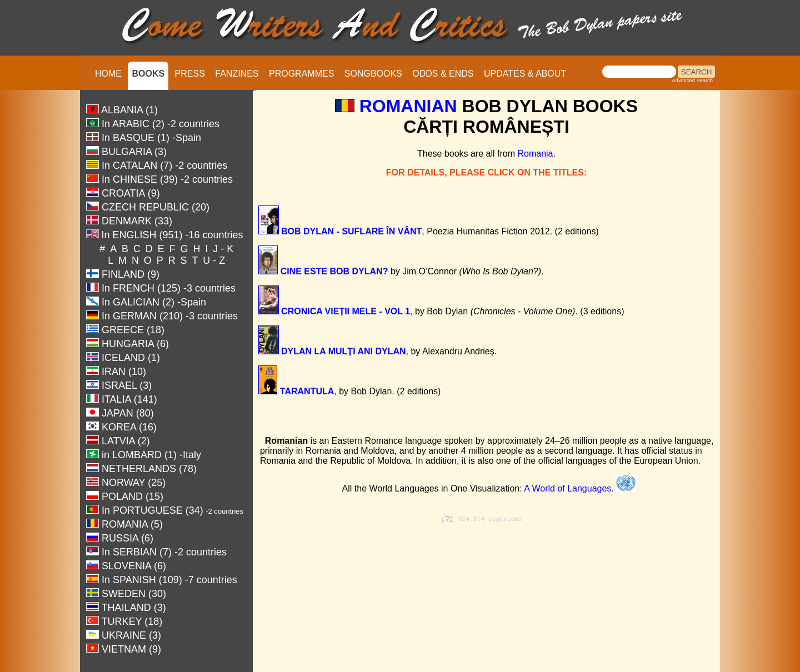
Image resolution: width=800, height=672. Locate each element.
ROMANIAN (408, 106)
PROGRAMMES (301, 74)
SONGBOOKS (373, 74)
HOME (108, 74)
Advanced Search (692, 81)
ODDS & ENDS (443, 74)
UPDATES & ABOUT (525, 74)
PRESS (190, 74)
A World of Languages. (580, 488)
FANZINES (237, 74)
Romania (535, 154)
